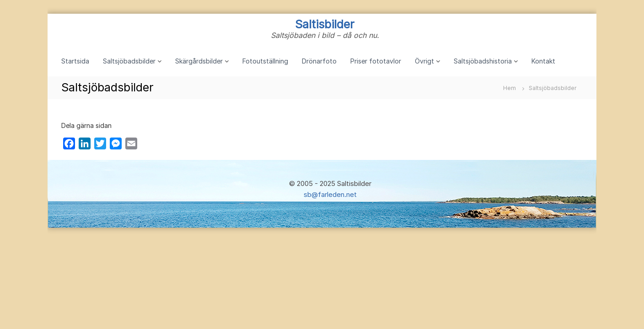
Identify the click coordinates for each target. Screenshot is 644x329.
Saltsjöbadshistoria (483, 61)
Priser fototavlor (376, 61)
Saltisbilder (325, 24)
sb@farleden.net (330, 194)
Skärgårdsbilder (199, 61)
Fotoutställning (265, 61)
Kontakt (543, 61)
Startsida (75, 61)
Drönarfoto (319, 61)
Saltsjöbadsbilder (129, 61)
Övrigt (424, 61)
